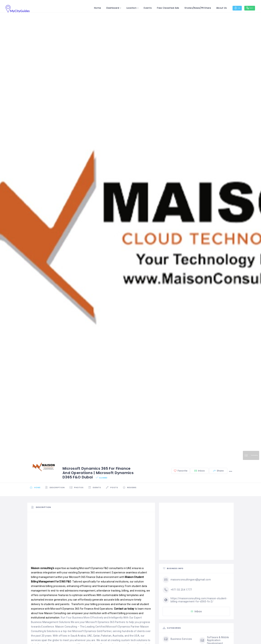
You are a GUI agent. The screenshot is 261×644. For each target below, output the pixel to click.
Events (136, 8)
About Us (210, 8)
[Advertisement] (91, 541)
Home (86, 8)
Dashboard (101, 8)
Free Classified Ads (156, 8)
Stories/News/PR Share (186, 8)
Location (120, 8)
